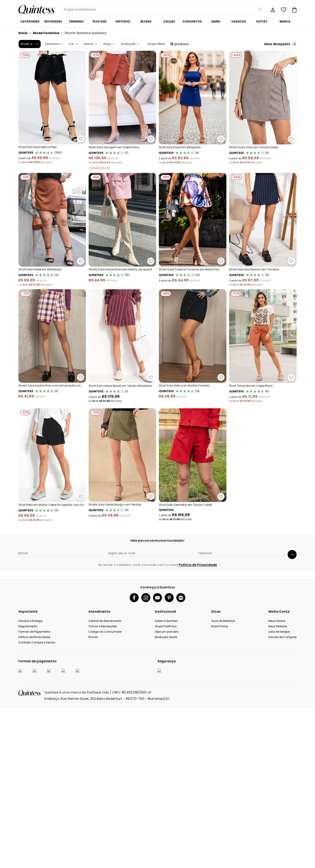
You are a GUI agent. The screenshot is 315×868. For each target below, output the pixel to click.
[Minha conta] (272, 9)
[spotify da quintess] (181, 835)
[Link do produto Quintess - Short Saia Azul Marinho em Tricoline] (263, 230)
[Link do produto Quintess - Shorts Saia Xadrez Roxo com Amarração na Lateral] (52, 346)
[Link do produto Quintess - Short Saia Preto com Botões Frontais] (52, 465)
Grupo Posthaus (166, 864)
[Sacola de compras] (294, 9)
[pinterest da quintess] (169, 835)
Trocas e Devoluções (103, 864)
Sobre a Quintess (166, 858)
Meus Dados (277, 858)
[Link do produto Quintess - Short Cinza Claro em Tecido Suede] (263, 110)
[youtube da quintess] (157, 835)
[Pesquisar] (260, 9)
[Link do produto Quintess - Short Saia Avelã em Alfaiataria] (52, 230)
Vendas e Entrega (31, 858)
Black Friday (220, 864)
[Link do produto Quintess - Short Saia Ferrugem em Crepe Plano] (122, 110)
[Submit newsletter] (292, 792)
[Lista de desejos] (283, 9)
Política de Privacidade (198, 802)
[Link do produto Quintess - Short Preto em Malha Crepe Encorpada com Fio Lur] (52, 584)
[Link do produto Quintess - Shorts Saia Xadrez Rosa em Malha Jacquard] (122, 230)
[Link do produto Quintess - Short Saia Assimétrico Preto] (52, 110)
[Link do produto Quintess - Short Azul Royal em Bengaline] (193, 110)
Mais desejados (280, 44)
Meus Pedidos (278, 864)
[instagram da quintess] (146, 835)
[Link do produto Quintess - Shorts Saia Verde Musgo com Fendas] (122, 584)
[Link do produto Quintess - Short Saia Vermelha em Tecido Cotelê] (52, 703)
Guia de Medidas (223, 858)
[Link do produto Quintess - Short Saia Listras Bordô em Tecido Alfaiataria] (122, 346)
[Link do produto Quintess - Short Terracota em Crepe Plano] (122, 465)
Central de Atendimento (105, 858)
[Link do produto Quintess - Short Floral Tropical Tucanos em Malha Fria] (193, 230)
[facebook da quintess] (134, 835)
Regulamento (28, 864)
